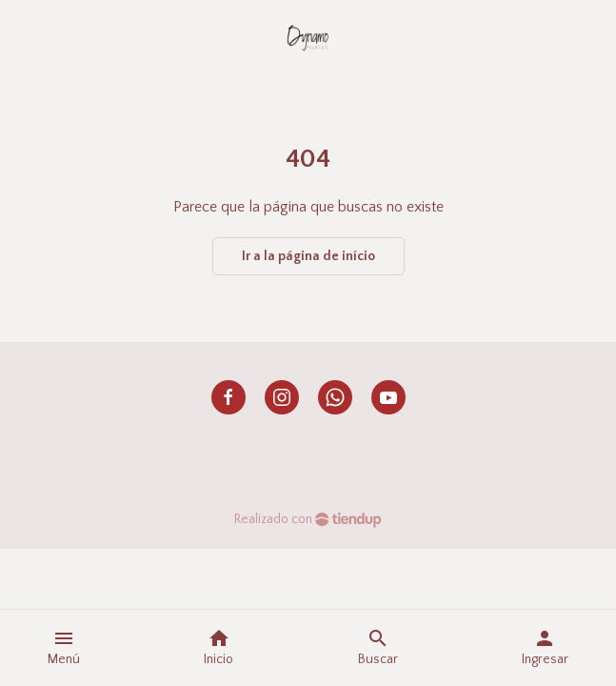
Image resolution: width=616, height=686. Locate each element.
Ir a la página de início (308, 256)
